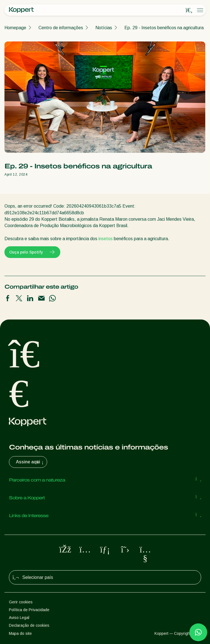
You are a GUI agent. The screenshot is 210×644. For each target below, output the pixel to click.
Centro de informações (61, 28)
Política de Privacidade (29, 610)
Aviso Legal (19, 618)
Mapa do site (20, 633)
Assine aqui (30, 462)
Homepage (15, 28)
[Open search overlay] (189, 10)
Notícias (104, 28)
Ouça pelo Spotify (32, 252)
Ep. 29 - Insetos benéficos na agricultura (164, 28)
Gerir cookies (21, 602)
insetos (106, 239)
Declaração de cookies (29, 625)
